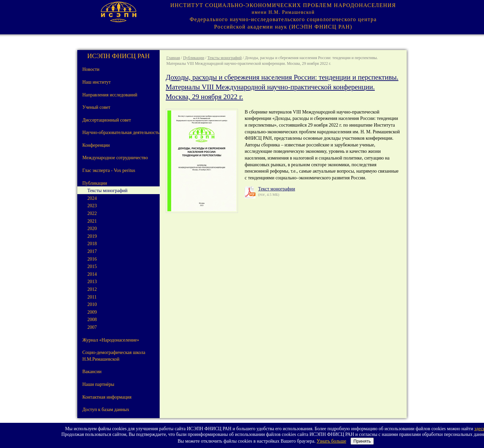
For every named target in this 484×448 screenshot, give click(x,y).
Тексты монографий (225, 58)
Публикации (194, 58)
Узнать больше (331, 441)
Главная (173, 58)
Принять (362, 441)
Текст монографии (277, 189)
